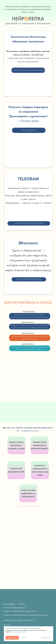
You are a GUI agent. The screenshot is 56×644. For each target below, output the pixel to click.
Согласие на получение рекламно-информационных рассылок (26, 615)
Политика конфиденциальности (15, 608)
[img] (44, 620)
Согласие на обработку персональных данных (20, 611)
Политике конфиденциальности (19, 632)
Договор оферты (9, 604)
